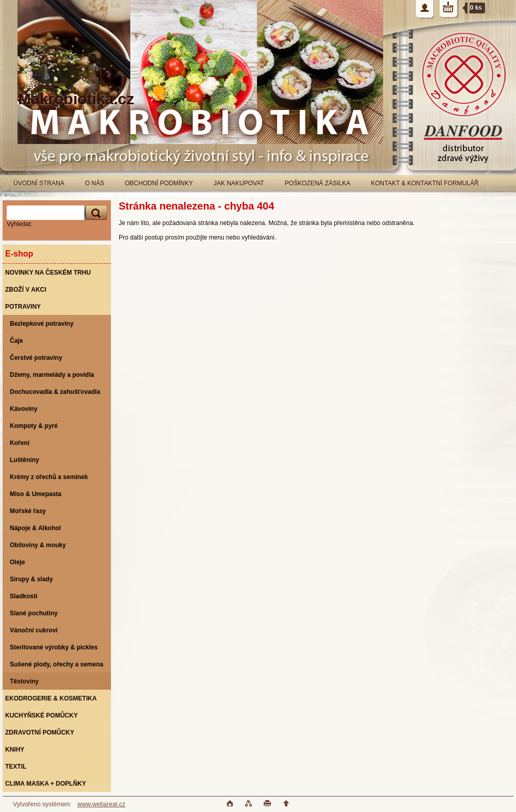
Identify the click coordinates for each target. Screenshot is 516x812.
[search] (94, 213)
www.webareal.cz (101, 804)
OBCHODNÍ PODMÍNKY (159, 183)
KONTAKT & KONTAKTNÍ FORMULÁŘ (425, 183)
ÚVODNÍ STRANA (39, 183)
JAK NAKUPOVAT (239, 183)
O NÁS (95, 183)
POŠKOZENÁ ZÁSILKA (318, 183)
